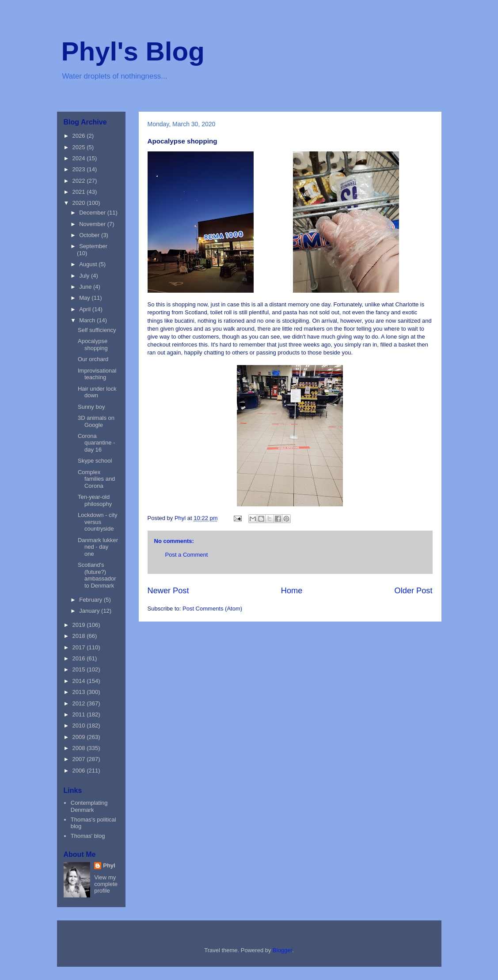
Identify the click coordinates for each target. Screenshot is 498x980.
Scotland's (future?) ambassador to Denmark (97, 575)
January (90, 611)
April (86, 309)
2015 (80, 669)
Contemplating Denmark (89, 806)
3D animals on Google (96, 421)
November (93, 224)
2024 (80, 158)
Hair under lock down (97, 392)
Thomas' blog (88, 836)
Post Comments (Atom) (212, 609)
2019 (80, 625)
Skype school (95, 461)
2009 (80, 737)
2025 (80, 147)
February (91, 600)
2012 (80, 703)
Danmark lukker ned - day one (98, 547)
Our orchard (93, 359)
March (88, 320)
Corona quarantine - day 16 (96, 443)
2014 (80, 681)
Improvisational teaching (97, 374)
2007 (80, 759)
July (85, 276)
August (89, 264)
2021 (80, 192)
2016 (80, 658)
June (86, 287)
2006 (80, 771)
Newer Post (168, 591)
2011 (80, 714)
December (93, 213)
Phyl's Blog (133, 51)
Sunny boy (91, 407)
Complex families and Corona (96, 479)
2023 (80, 169)
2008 (80, 748)
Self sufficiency (97, 330)
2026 (80, 136)
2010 (80, 726)
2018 (80, 636)
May (85, 298)
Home (292, 591)
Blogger (282, 950)
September (93, 246)
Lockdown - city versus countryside (98, 522)
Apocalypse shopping (93, 345)
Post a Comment (187, 555)
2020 (80, 203)
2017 (80, 647)
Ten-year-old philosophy (95, 500)
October (90, 235)
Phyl (109, 865)
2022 (80, 181)
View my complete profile (106, 884)
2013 (80, 692)
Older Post (414, 591)
